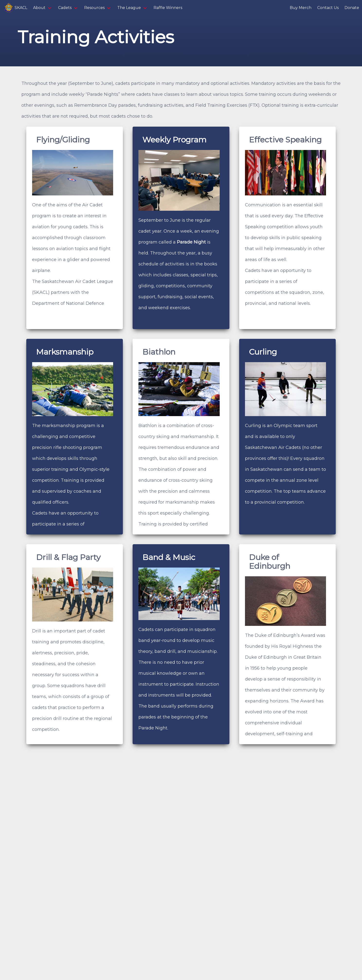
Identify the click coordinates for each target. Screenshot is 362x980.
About (39, 8)
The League (129, 8)
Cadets (65, 8)
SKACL (15, 8)
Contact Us (328, 8)
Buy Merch (301, 8)
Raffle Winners (168, 8)
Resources (94, 8)
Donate (352, 8)
